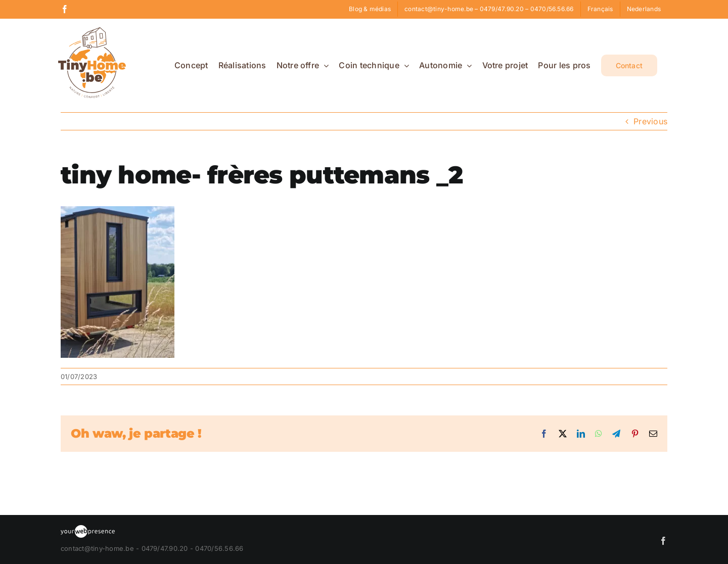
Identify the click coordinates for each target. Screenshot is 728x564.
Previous (650, 121)
